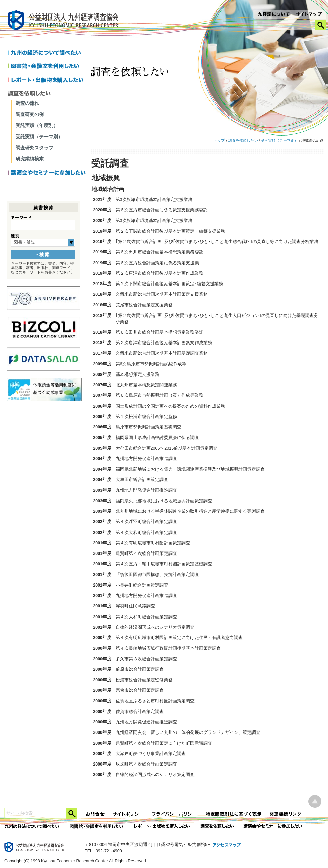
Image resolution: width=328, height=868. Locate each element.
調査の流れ (27, 103)
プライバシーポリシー (175, 814)
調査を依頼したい (243, 140)
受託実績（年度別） (37, 125)
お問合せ (95, 814)
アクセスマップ (227, 845)
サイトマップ (309, 15)
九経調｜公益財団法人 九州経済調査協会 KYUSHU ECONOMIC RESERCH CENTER (65, 21)
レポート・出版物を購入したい (162, 826)
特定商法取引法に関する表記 (234, 814)
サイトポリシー (128, 814)
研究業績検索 (30, 159)
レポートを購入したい (47, 80)
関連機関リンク (286, 814)
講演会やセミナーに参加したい (47, 173)
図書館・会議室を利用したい (47, 67)
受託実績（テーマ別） (279, 140)
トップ (219, 140)
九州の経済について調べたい (47, 53)
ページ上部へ (315, 801)
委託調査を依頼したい (217, 826)
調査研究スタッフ (34, 148)
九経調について (273, 15)
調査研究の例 (30, 114)
